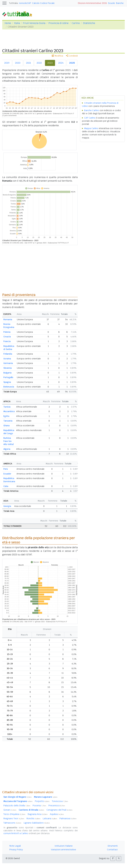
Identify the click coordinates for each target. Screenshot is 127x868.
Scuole (111, 3)
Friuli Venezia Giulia (34, 23)
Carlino (76, 23)
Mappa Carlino (91, 128)
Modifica (57, 56)
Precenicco (57, 806)
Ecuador (7, 474)
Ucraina (7, 359)
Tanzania (8, 421)
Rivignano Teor (14, 818)
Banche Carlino (92, 110)
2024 (61, 63)
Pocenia (39, 806)
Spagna (7, 382)
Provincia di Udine (59, 23)
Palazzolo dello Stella (17, 806)
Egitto (6, 416)
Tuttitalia (13, 3)
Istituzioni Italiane (64, 846)
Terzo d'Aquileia (14, 814)
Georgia (7, 506)
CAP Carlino (90, 118)
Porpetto (42, 801)
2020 (18, 63)
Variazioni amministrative (63, 850)
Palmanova (68, 818)
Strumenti (113, 846)
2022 (39, 63)
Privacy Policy (16, 850)
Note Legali (15, 846)
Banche (120, 3)
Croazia (7, 337)
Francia (7, 341)
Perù (6, 469)
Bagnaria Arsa (38, 814)
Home (8, 23)
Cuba (6, 486)
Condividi (72, 56)
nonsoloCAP (25, 3)
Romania (8, 319)
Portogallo (8, 377)
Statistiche (89, 23)
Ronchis (33, 818)
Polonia (7, 332)
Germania (8, 363)
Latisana (50, 818)
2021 (29, 63)
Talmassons (12, 823)
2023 (50, 63)
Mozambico (9, 411)
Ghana (6, 426)
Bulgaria (7, 373)
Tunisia (7, 407)
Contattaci (112, 850)
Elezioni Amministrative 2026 (92, 3)
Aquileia (57, 814)
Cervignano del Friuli (59, 810)
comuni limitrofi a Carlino (16, 833)
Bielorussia (9, 387)
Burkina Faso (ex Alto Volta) (9, 441)
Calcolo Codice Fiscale (43, 3)
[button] (113, 859)
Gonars (10, 810)
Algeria (7, 449)
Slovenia (8, 368)
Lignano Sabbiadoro (37, 823)
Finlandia (8, 354)
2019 (7, 63)
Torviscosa (60, 801)
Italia (17, 23)
